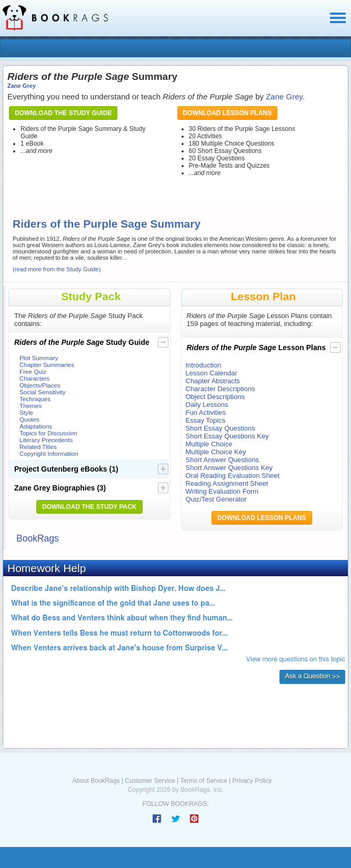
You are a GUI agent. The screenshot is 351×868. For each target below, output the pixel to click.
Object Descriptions (215, 397)
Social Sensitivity (43, 392)
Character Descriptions (220, 389)
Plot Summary (39, 358)
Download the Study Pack (89, 507)
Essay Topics (206, 420)
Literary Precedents (46, 440)
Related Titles (38, 447)
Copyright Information (49, 453)
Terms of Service (203, 781)
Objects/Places (40, 385)
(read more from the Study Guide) (57, 269)
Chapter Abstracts (213, 381)
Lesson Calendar (212, 373)
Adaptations (36, 426)
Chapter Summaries (47, 365)
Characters (34, 378)
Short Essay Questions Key (227, 436)
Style (26, 412)
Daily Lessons (207, 405)
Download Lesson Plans (228, 113)
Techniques (35, 399)
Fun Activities (206, 412)
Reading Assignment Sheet (227, 483)
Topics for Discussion (48, 433)
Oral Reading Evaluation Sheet (233, 476)
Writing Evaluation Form (222, 491)
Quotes (29, 419)
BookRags (38, 538)
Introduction (204, 365)
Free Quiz (33, 371)
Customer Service (150, 781)
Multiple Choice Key (216, 452)
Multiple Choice (209, 444)
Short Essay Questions (220, 428)
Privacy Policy (252, 781)
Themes (31, 406)
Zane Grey (22, 86)
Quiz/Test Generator (216, 499)
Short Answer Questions (222, 460)
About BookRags (96, 781)
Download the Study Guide (63, 113)
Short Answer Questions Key (229, 468)
